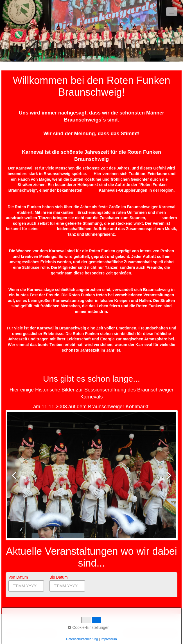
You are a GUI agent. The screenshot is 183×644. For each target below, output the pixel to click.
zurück (16, 480)
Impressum (49, 633)
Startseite (13, 633)
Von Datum (18, 577)
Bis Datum (59, 577)
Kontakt (30, 633)
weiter (167, 480)
